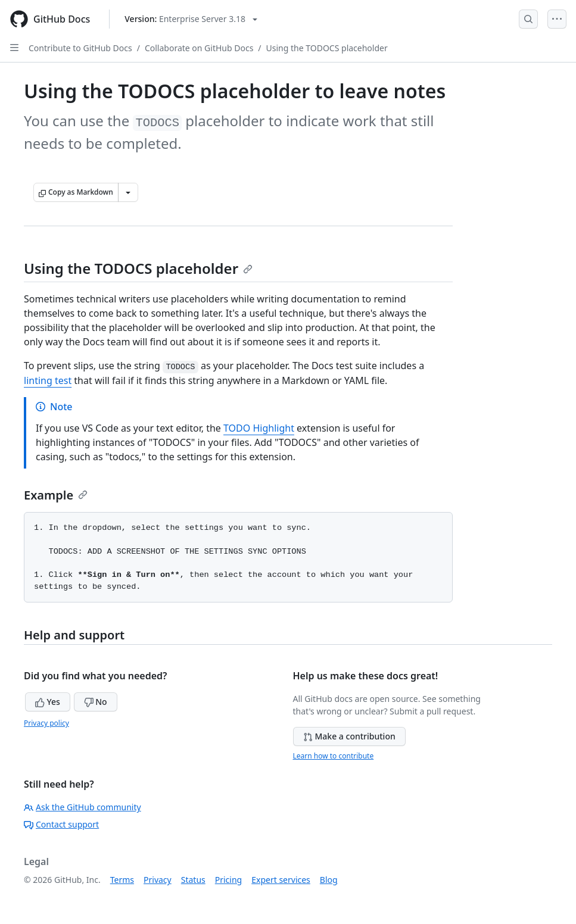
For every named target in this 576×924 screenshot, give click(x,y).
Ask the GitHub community (82, 807)
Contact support (61, 824)
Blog (329, 880)
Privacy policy (46, 723)
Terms (122, 880)
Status (193, 880)
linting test (48, 380)
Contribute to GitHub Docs (80, 48)
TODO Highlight (259, 428)
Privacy (158, 880)
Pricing (228, 880)
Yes (48, 702)
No (96, 702)
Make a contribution (349, 736)
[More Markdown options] (128, 192)
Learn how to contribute (334, 756)
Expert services (281, 880)
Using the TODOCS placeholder (327, 48)
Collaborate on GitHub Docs (199, 48)
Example (56, 495)
